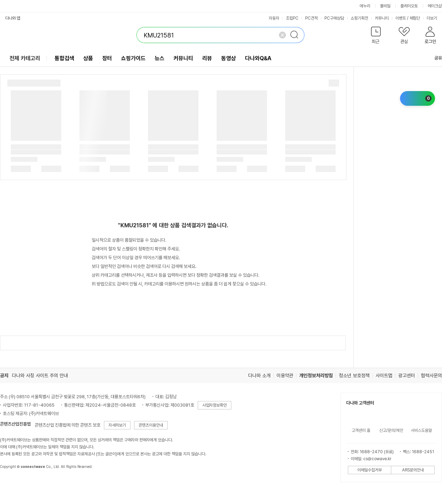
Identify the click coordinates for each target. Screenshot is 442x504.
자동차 (274, 18)
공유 (434, 58)
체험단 (415, 18)
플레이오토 (409, 6)
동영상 (229, 58)
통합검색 (64, 58)
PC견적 (311, 18)
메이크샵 (435, 6)
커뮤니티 (382, 18)
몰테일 (385, 6)
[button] (376, 37)
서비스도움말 (421, 430)
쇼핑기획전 (359, 18)
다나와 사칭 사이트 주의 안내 (40, 375)
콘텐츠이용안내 (151, 425)
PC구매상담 (334, 18)
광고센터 (407, 375)
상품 (88, 58)
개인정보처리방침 (316, 375)
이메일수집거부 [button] (370, 470)
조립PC (292, 18)
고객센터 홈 (361, 430)
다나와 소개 (259, 375)
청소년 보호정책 (354, 375)
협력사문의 (432, 375)
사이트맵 (384, 375)
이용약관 (285, 375)
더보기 (434, 18)
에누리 (365, 6)
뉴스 (160, 58)
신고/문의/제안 (391, 430)
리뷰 (207, 58)
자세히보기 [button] (117, 425)
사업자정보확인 (215, 405)
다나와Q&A (258, 58)
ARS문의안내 (413, 470)
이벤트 (401, 18)
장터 (107, 58)
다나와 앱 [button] (13, 18)
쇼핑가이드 (133, 58)
